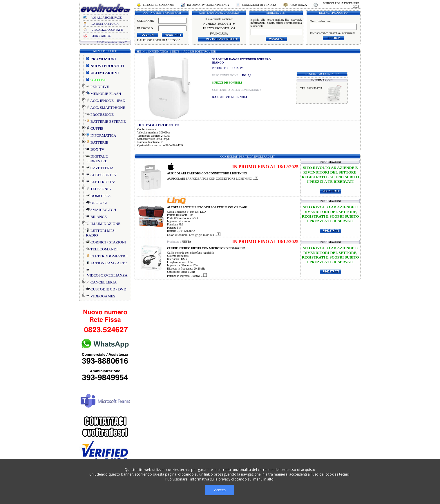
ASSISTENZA (298, 5)
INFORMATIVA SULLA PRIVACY (208, 5)
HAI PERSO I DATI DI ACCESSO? (159, 40)
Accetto (220, 490)
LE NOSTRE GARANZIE (158, 5)
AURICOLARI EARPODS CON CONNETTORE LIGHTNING (207, 173)
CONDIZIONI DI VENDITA (259, 5)
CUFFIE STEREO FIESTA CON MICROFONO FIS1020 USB (206, 248)
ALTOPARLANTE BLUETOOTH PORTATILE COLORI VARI (207, 207)
